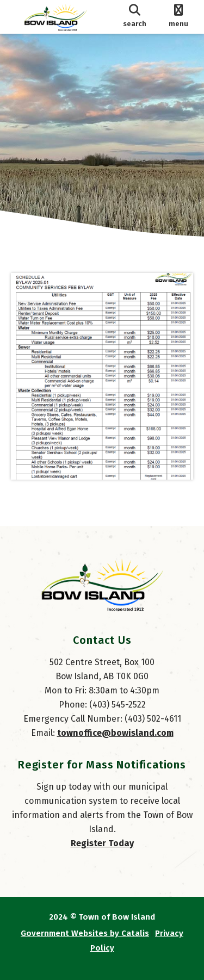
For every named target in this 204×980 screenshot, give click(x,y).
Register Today (102, 843)
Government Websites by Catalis (85, 933)
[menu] (178, 17)
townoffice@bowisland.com (115, 733)
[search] (135, 17)
